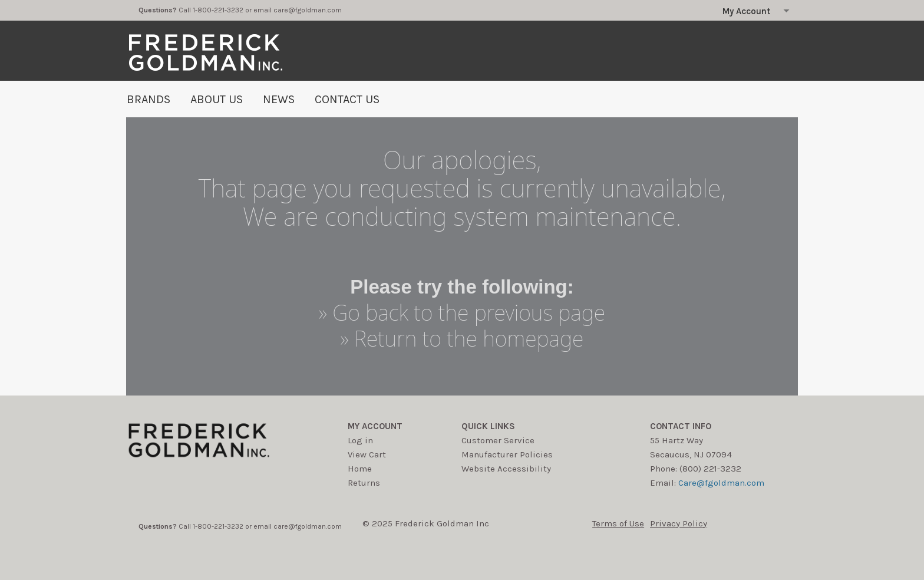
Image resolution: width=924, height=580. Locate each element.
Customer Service (498, 440)
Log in (360, 440)
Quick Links (488, 426)
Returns (364, 483)
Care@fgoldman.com (721, 483)
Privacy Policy (679, 523)
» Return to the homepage (462, 339)
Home (360, 469)
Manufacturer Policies (507, 454)
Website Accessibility (506, 469)
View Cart (367, 454)
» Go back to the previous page (462, 313)
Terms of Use (618, 523)
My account (375, 426)
